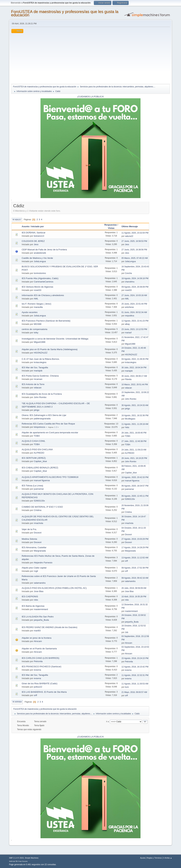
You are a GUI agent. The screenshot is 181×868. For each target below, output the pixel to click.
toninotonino (40, 273)
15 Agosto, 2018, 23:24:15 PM (135, 658)
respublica (130, 316)
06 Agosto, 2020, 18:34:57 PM (135, 486)
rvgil (36, 571)
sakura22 (129, 236)
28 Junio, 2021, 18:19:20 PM (134, 458)
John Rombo (40, 397)
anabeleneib (40, 253)
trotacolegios (40, 362)
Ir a (107, 721)
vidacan (38, 388)
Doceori (38, 533)
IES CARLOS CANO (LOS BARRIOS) (40, 658)
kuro (127, 687)
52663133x (39, 501)
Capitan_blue (40, 461)
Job (127, 632)
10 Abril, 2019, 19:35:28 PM (134, 597)
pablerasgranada (42, 419)
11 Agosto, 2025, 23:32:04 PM (135, 233)
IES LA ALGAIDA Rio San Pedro (38, 617)
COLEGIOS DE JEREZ (33, 241)
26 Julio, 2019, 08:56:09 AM (134, 588)
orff (126, 561)
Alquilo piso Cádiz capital (34, 568)
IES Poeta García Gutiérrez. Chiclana (40, 376)
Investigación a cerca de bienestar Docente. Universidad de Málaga (55, 339)
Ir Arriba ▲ (168, 858)
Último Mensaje (131, 226)
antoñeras (129, 307)
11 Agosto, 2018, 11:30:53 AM (135, 684)
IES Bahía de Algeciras (33, 606)
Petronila (38, 661)
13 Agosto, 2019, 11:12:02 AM (135, 558)
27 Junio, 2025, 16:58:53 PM (134, 241)
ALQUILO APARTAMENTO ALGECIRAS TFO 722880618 (50, 477)
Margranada (40, 551)
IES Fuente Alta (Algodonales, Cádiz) (40, 278)
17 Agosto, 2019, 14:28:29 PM (135, 548)
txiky (36, 333)
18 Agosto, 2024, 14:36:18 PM (135, 278)
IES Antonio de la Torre (33, 384)
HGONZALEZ (41, 353)
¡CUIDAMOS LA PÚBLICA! (90, 97)
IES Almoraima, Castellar (34, 547)
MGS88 (38, 324)
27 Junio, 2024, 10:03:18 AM (134, 295)
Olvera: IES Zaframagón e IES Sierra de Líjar (44, 415)
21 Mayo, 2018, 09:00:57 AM (134, 692)
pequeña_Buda (41, 620)
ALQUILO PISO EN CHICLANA (37, 449)
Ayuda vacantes (30, 312)
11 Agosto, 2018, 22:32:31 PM (135, 675)
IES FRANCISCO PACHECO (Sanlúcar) (41, 667)
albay (127, 324)
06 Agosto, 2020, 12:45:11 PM (135, 496)
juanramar (39, 489)
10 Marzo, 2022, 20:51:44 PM (135, 385)
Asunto (25, 226)
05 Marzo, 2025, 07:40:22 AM (135, 258)
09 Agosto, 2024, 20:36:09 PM (135, 287)
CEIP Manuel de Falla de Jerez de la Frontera (44, 250)
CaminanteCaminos (44, 282)
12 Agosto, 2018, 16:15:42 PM (135, 667)
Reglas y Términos (154, 858)
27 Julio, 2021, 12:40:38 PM (134, 441)
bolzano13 (39, 236)
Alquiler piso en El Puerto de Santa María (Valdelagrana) (50, 349)
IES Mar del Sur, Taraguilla (35, 367)
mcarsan (38, 379)
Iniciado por (37, 226)
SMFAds (12, 861)
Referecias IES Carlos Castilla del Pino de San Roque (48, 424)
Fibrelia (128, 379)
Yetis (127, 427)
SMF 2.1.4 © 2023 (16, 858)
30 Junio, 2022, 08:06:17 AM (134, 376)
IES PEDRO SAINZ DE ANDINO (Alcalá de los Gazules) (49, 627)
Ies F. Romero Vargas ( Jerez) (36, 304)
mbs (36, 600)
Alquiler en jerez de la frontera (36, 638)
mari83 (37, 631)
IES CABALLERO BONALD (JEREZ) (40, 468)
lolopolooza (39, 427)
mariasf (128, 333)
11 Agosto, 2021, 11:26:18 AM (135, 424)
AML (36, 299)
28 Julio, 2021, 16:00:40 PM (134, 433)
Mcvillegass (130, 419)
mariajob (38, 371)
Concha (128, 273)
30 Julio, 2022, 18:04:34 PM (134, 368)
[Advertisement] (90, 58)
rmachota (38, 523)
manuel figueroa (42, 480)
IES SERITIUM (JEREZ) (34, 458)
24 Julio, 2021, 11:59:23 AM (134, 450)
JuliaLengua (40, 261)
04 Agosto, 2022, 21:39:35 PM (135, 359)
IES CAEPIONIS (30, 596)
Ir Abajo (17, 220)
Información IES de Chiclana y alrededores (43, 295)
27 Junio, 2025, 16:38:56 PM (134, 250)
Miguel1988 (40, 342)
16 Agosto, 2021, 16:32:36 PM (135, 415)
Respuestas (111, 225)
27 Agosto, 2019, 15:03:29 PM (135, 539)
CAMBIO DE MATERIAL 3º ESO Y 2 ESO (42, 507)
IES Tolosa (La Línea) (32, 486)
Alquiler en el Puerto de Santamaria (39, 649)
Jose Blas (39, 591)
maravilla (38, 307)
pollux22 (38, 687)
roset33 (37, 290)
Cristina (38, 510)
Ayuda (143, 858)
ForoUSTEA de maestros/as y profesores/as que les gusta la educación (65, 13)
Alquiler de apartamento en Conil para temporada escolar (50, 433)
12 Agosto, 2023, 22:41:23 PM (135, 321)
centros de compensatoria (34, 329)
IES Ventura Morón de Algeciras (37, 287)
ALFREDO (39, 453)
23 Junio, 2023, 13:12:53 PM (134, 329)
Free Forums (23, 861)
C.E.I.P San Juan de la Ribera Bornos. (41, 359)
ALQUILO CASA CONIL (33, 441)
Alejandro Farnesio (43, 563)
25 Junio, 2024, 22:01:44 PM (134, 304)
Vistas (111, 228)
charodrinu (130, 282)
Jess (36, 244)
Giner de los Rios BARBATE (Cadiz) (39, 683)
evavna (37, 670)
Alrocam (38, 641)
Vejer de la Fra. (29, 529)
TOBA (37, 436)
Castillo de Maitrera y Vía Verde (37, 258)
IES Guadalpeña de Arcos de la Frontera (42, 394)
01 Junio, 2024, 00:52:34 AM (134, 312)
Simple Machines (32, 858)
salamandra (40, 583)
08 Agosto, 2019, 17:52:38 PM (135, 568)
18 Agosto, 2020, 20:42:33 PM (135, 477)
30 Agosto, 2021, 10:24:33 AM (135, 405)
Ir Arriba (17, 702)
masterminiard (41, 609)
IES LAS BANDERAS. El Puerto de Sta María (44, 692)
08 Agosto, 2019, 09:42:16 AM (135, 578)
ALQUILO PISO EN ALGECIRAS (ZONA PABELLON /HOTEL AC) (54, 588)
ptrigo (37, 410)
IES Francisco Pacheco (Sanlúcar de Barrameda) (46, 321)
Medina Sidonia (29, 539)
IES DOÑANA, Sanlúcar (33, 233)
